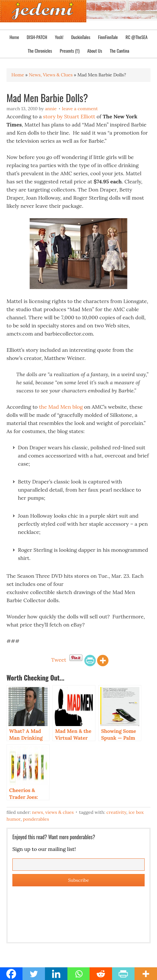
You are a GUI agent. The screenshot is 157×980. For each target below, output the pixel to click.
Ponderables (36, 819)
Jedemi (43, 11)
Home (14, 37)
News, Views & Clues (53, 812)
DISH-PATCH (37, 37)
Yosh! (59, 37)
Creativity (116, 812)
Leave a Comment (80, 109)
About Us (95, 51)
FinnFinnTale (108, 37)
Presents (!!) (70, 51)
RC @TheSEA (136, 37)
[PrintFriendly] (90, 661)
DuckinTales (81, 37)
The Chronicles (40, 51)
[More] (103, 661)
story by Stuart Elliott (68, 116)
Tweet (59, 660)
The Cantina (120, 51)
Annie (51, 109)
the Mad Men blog (61, 407)
